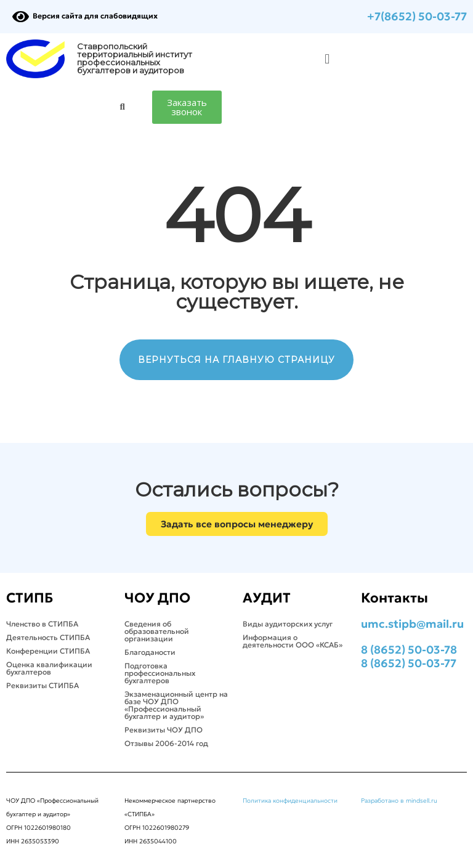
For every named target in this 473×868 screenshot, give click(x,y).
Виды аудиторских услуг (288, 624)
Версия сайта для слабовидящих (85, 16)
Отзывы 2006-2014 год (166, 743)
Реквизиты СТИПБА (42, 685)
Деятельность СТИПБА (48, 637)
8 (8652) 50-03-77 (409, 663)
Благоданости (150, 652)
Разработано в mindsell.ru (399, 801)
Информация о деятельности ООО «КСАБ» (293, 641)
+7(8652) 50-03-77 (417, 16)
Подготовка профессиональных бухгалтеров (160, 673)
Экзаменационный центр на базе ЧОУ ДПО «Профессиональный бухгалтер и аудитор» (176, 705)
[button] (327, 59)
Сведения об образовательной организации (157, 631)
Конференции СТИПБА (48, 651)
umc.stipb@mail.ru (412, 624)
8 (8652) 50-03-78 (409, 650)
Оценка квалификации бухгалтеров (49, 668)
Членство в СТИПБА (42, 624)
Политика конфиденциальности (290, 801)
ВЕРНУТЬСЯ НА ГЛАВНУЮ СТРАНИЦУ (236, 360)
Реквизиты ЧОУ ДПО (164, 730)
